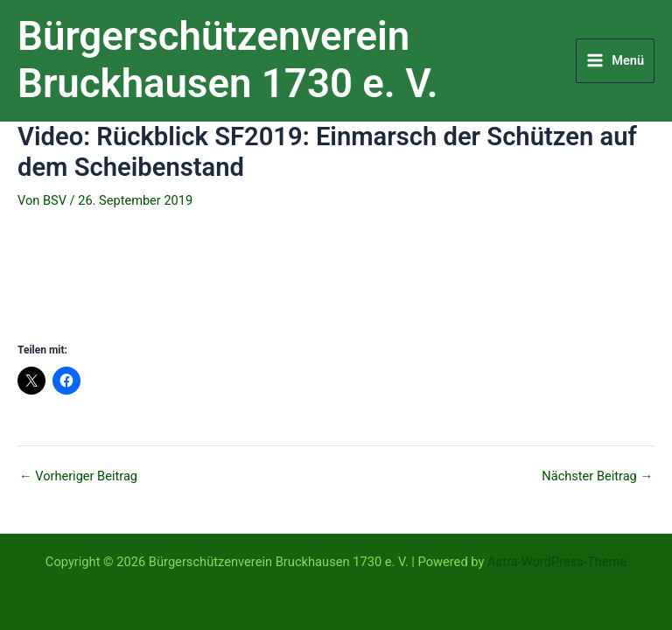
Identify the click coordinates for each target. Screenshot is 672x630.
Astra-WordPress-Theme (557, 562)
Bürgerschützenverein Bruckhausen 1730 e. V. (228, 60)
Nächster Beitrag (597, 476)
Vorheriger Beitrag (78, 476)
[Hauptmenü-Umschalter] (615, 61)
